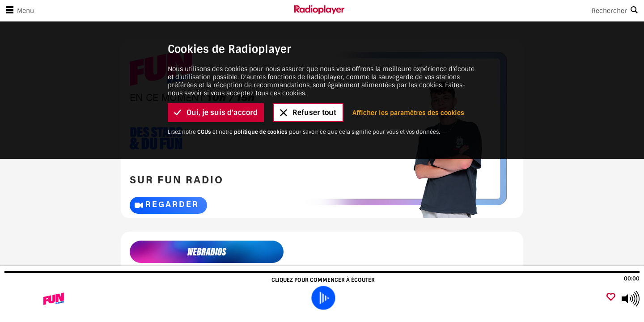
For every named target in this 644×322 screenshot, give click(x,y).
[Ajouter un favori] (611, 298)
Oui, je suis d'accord (216, 112)
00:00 (632, 279)
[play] (323, 298)
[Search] (494, 11)
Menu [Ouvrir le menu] (18, 11)
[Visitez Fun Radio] (55, 299)
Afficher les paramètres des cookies (408, 113)
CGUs (204, 132)
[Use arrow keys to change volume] (631, 299)
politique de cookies (261, 132)
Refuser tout (308, 112)
